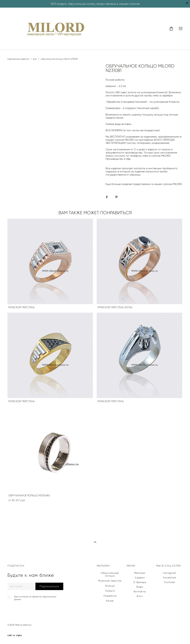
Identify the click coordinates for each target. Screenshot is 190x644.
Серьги (110, 591)
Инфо (140, 587)
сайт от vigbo (15, 635)
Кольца (110, 586)
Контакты (140, 591)
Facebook (170, 578)
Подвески (110, 596)
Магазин (140, 573)
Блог (140, 596)
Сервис (140, 578)
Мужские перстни (110, 581)
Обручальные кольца (110, 574)
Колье (110, 601)
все (35, 59)
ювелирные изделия (18, 59)
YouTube (170, 582)
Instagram (170, 573)
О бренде (140, 582)
